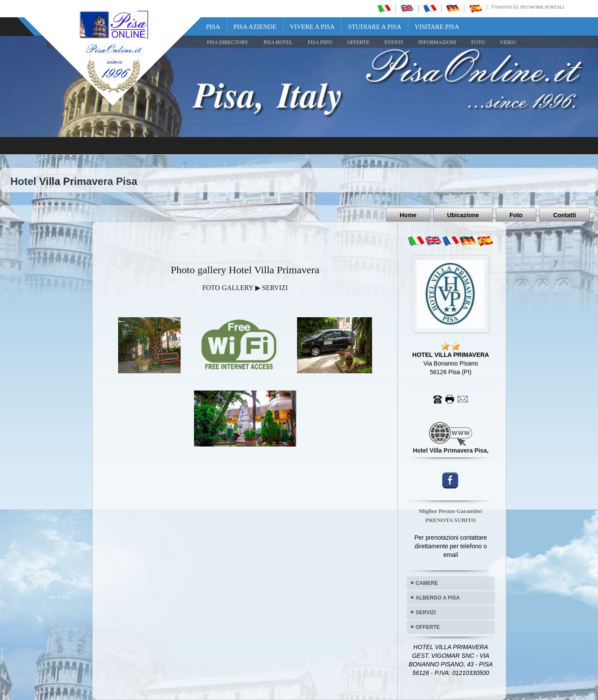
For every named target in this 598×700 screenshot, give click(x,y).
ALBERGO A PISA (438, 598)
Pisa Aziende (255, 27)
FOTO (478, 42)
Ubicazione (463, 215)
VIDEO (508, 42)
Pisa (213, 27)
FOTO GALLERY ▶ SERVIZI (245, 288)
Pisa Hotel (278, 42)
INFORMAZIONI (437, 42)
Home (408, 215)
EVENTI (393, 42)
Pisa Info (320, 42)
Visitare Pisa (437, 27)
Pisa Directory (228, 42)
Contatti (565, 215)
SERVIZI (426, 612)
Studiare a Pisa (374, 27)
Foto (516, 215)
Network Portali (542, 7)
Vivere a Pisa (312, 27)
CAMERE (427, 583)
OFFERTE (358, 42)
